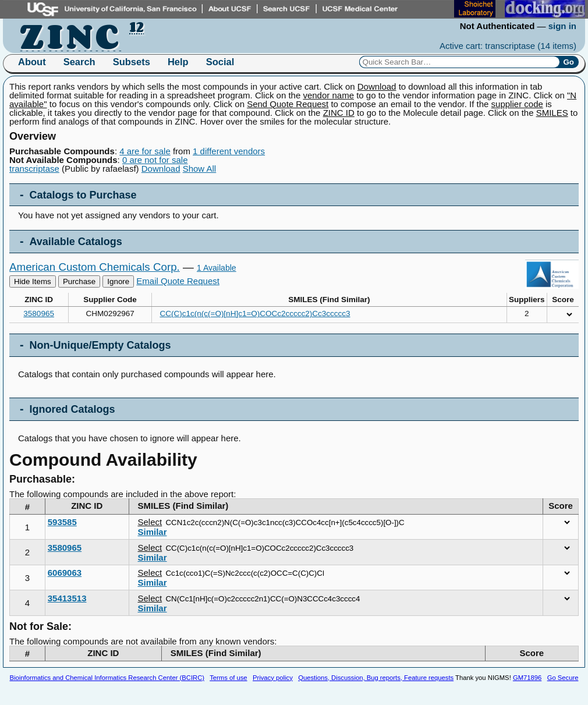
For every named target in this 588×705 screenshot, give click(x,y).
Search (79, 62)
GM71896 (527, 678)
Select (150, 522)
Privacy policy (273, 678)
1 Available (217, 268)
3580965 (39, 313)
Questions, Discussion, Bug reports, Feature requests (376, 678)
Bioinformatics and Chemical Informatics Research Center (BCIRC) (107, 678)
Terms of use (228, 678)
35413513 (67, 598)
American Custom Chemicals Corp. (95, 267)
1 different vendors (229, 151)
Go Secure (563, 678)
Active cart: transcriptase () (508, 46)
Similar (153, 532)
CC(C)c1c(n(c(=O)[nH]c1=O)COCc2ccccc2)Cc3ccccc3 (255, 313)
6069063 (65, 573)
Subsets (132, 62)
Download (161, 169)
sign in (562, 26)
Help (178, 62)
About (32, 62)
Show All (200, 169)
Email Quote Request (178, 281)
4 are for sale (145, 151)
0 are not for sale (155, 160)
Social (220, 62)
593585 (62, 522)
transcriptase (34, 169)
